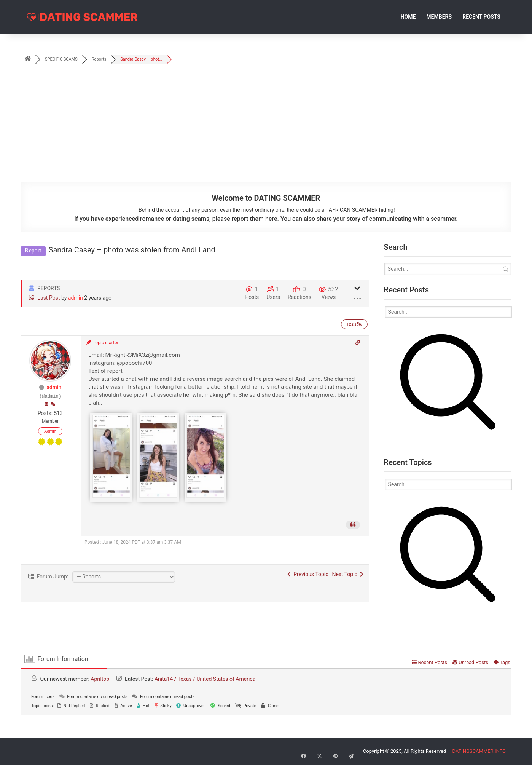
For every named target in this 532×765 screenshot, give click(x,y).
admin (76, 298)
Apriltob (100, 679)
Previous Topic (308, 574)
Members (439, 17)
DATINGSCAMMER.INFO (479, 751)
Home (408, 17)
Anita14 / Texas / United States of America (205, 679)
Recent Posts (481, 17)
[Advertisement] (266, 125)
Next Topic (348, 574)
